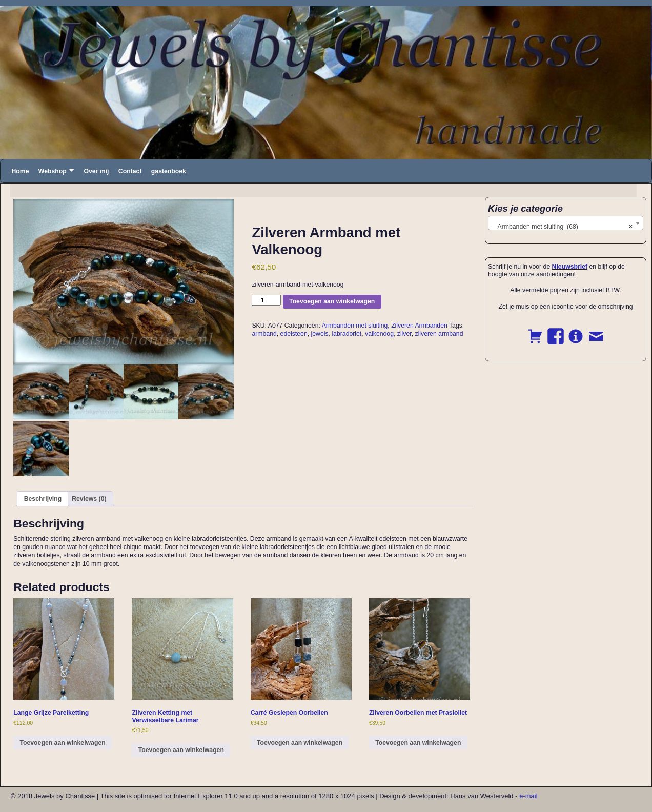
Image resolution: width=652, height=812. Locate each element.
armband (264, 334)
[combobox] (566, 223)
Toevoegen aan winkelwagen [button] (62, 743)
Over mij (96, 171)
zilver (404, 334)
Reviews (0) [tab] (89, 499)
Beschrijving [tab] (43, 499)
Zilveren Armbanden (419, 326)
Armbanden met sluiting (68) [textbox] (563, 227)
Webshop (53, 171)
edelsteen (294, 334)
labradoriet (347, 334)
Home (20, 171)
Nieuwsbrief (570, 267)
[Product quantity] (266, 300)
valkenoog (379, 334)
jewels (320, 334)
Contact (130, 171)
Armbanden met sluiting (355, 326)
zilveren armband (439, 334)
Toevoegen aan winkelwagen (332, 301)
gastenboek (169, 171)
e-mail (528, 796)
